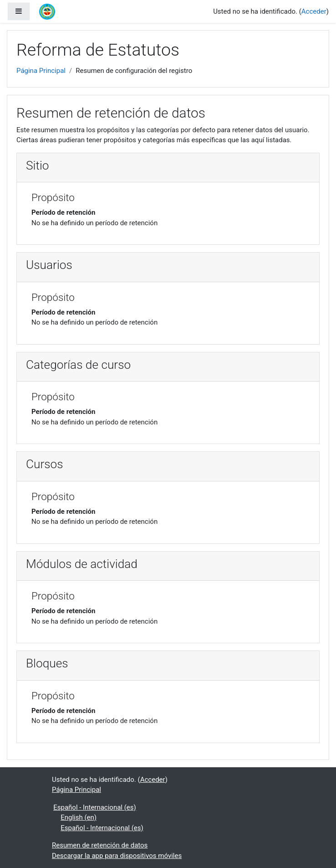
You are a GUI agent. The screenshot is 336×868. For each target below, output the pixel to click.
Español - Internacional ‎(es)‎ (95, 807)
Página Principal (41, 71)
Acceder (314, 11)
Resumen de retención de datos (100, 845)
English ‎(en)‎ (79, 817)
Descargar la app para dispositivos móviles (117, 856)
